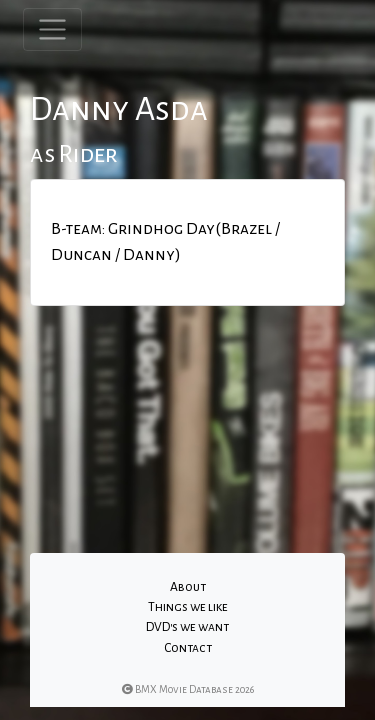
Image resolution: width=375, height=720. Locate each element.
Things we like (188, 607)
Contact (188, 648)
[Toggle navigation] (52, 29)
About (188, 587)
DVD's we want (187, 627)
